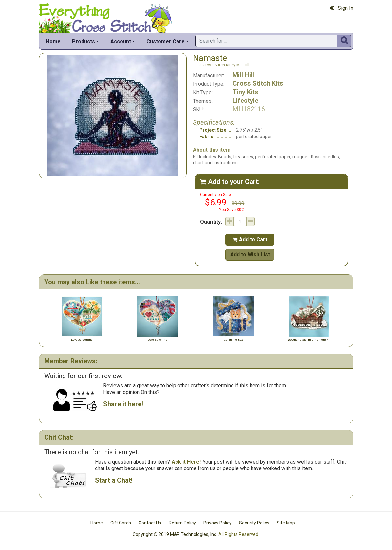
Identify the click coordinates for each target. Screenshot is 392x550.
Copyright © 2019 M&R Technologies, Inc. (175, 534)
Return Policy (182, 523)
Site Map (286, 523)
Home (53, 41)
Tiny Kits (245, 92)
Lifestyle (245, 101)
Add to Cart (250, 239)
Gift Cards (121, 523)
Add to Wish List (250, 255)
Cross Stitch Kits (258, 83)
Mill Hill (243, 75)
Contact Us (150, 523)
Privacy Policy (217, 523)
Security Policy (254, 523)
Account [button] (121, 41)
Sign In (342, 8)
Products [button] (84, 41)
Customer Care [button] (166, 41)
